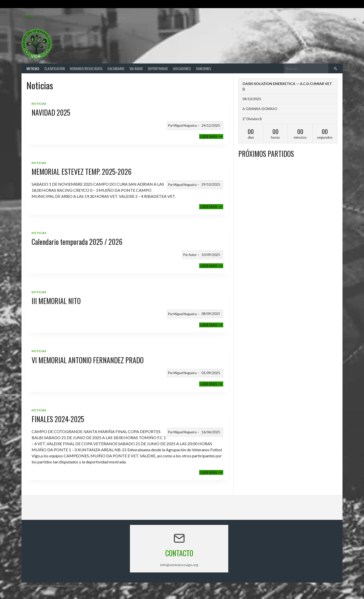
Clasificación (54, 68)
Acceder (28, 16)
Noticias (33, 68)
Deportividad (158, 68)
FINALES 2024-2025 (58, 419)
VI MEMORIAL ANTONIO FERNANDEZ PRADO (88, 360)
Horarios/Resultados (86, 68)
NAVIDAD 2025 (51, 112)
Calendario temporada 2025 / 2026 (77, 242)
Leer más (212, 136)
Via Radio (136, 68)
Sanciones (203, 68)
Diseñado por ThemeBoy (325, 586)
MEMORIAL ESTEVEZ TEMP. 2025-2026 (82, 172)
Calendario (116, 68)
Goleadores (182, 68)
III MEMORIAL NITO (56, 301)
